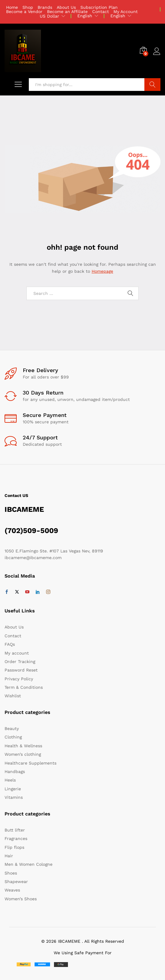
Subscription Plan (99, 7)
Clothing (13, 737)
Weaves (12, 890)
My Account (126, 12)
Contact (101, 12)
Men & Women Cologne (29, 864)
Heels (10, 780)
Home (12, 7)
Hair (9, 856)
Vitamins (14, 797)
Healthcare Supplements (30, 763)
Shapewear (16, 882)
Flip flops (14, 847)
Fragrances (16, 838)
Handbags (15, 772)
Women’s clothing (23, 754)
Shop (28, 7)
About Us (66, 7)
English (85, 16)
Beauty (12, 728)
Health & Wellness (23, 746)
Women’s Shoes (21, 899)
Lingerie (13, 789)
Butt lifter (15, 830)
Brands (45, 7)
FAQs (10, 644)
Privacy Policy (19, 679)
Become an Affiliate (67, 12)
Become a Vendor (24, 12)
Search (152, 85)
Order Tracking (20, 662)
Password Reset (21, 670)
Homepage (102, 271)
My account (17, 653)
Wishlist (13, 696)
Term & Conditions (24, 687)
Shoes (11, 873)
